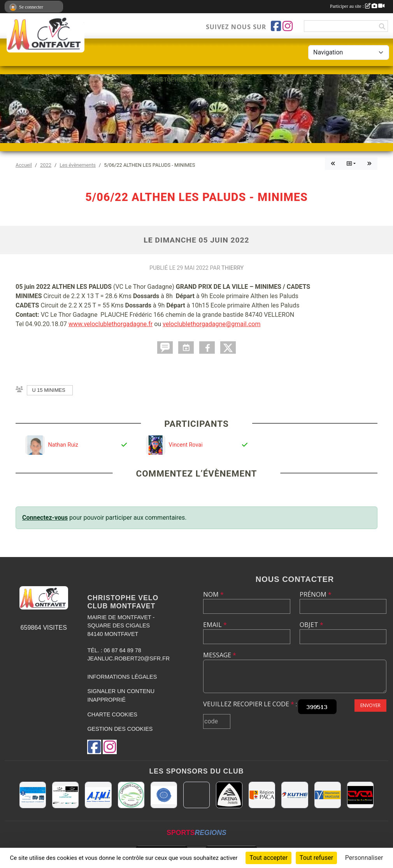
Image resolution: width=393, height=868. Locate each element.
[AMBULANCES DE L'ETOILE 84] (33, 795)
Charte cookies (112, 714)
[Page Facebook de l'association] (276, 26)
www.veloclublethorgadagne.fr (111, 324)
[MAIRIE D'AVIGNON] (196, 795)
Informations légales (122, 677)
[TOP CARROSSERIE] (65, 795)
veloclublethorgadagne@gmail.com (211, 324)
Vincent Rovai (185, 445)
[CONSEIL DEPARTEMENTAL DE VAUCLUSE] (328, 795)
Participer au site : (357, 6)
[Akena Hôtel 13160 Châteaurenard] (229, 795)
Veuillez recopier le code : (250, 704)
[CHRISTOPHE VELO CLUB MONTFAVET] (360, 795)
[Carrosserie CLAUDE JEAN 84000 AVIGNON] (131, 795)
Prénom (316, 594)
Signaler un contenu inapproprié (121, 695)
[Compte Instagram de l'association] (288, 26)
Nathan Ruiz (63, 445)
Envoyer (370, 705)
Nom (213, 594)
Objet (311, 625)
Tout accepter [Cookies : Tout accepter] (268, 858)
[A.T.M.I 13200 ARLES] (98, 795)
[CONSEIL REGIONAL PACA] (262, 795)
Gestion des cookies (120, 729)
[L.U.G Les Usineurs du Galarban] (164, 795)
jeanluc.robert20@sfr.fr (128, 658)
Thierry (232, 268)
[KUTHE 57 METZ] (295, 795)
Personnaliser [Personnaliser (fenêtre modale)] (364, 858)
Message (220, 655)
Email (215, 625)
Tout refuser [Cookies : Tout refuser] (316, 858)
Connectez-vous (45, 518)
